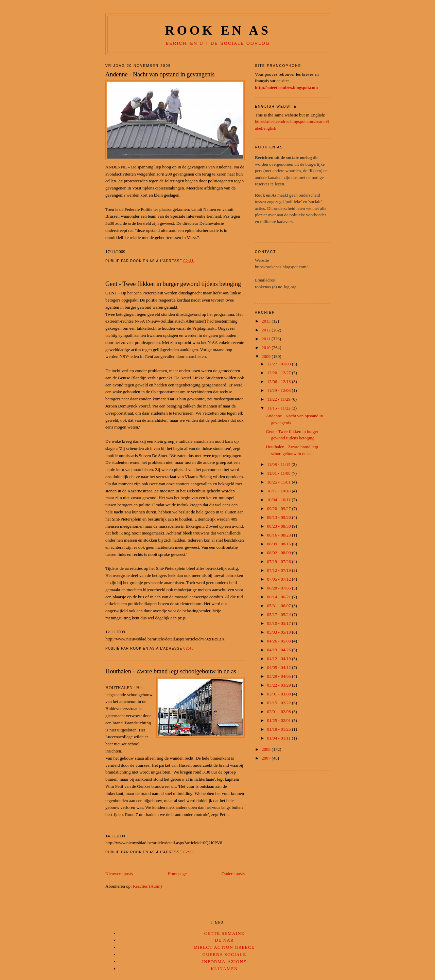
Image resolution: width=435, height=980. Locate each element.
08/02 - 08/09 (280, 553)
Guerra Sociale (224, 954)
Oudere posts (233, 874)
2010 (267, 348)
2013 (267, 321)
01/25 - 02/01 (280, 720)
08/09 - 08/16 (280, 544)
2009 (267, 356)
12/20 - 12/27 (280, 373)
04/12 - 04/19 (280, 659)
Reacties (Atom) (147, 886)
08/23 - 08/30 (280, 526)
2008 (267, 749)
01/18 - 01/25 (280, 729)
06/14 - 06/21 (280, 597)
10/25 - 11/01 (280, 482)
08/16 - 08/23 (280, 535)
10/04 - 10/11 (280, 500)
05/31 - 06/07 (280, 606)
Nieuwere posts (119, 874)
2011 (267, 339)
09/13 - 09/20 (280, 517)
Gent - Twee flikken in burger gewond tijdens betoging (173, 284)
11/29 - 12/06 (280, 390)
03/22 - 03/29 (280, 685)
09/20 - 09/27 (280, 509)
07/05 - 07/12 (280, 579)
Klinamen (224, 969)
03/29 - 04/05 (280, 676)
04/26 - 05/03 (280, 641)
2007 (267, 758)
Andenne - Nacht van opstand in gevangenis (160, 74)
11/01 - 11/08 (279, 473)
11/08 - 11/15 (279, 464)
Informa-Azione (224, 961)
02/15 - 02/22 (280, 703)
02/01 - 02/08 (280, 712)
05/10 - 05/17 (280, 623)
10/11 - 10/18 (280, 491)
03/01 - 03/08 (280, 694)
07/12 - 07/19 (280, 570)
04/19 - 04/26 (280, 650)
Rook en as (218, 30)
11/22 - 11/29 (279, 399)
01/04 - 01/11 (280, 738)
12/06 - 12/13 (280, 382)
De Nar (224, 940)
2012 (267, 330)
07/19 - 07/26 (280, 561)
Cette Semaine (224, 933)
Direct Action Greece (224, 947)
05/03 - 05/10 (280, 632)
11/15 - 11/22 (279, 408)
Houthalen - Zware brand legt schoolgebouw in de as (171, 671)
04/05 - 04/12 (280, 667)
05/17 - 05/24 (280, 614)
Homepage (177, 874)
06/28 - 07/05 (280, 588)
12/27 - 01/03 (280, 364)
